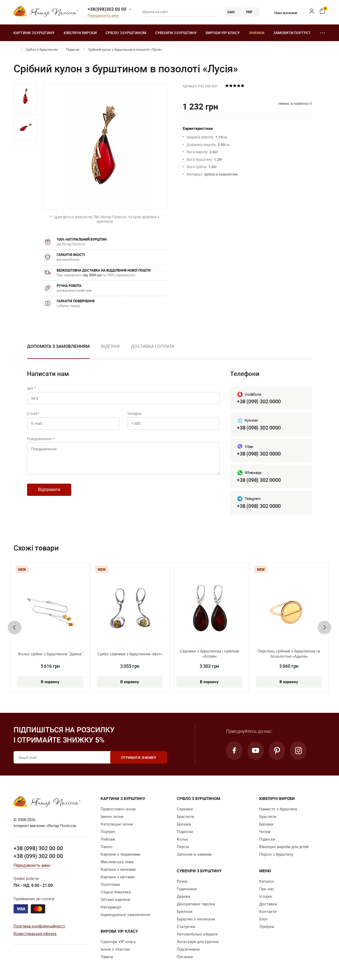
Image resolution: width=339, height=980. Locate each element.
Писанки (185, 957)
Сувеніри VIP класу (118, 942)
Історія (265, 896)
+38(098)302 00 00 (107, 9)
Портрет (108, 832)
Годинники (187, 889)
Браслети (185, 817)
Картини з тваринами (120, 854)
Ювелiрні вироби (80, 33)
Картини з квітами (118, 877)
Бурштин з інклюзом (196, 919)
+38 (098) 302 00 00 (38, 848)
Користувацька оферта (35, 933)
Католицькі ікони (117, 824)
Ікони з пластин (115, 949)
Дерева (184, 896)
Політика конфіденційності (39, 926)
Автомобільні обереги (197, 934)
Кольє (182, 839)
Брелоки (185, 912)
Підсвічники (188, 949)
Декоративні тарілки (196, 904)
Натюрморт (111, 907)
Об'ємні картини (115, 900)
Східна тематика (116, 892)
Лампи (107, 957)
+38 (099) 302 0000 (259, 401)
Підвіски (73, 49)
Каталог (267, 881)
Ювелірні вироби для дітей (284, 847)
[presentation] (15, 627)
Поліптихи (110, 885)
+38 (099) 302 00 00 (38, 856)
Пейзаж (108, 839)
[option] (25, 96)
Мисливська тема (117, 862)
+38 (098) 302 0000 (259, 428)
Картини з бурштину (34, 33)
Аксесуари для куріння (198, 942)
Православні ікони (118, 809)
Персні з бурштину (276, 854)
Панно (107, 847)
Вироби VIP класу (223, 33)
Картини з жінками (118, 869)
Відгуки (110, 346)
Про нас (267, 889)
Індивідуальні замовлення (125, 915)
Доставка (268, 904)
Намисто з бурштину (278, 809)
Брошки (184, 824)
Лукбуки (267, 927)
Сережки (185, 809)
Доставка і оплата (153, 346)
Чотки (265, 832)
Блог (263, 919)
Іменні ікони (112, 817)
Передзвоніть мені (103, 16)
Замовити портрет (292, 33)
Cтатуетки (186, 927)
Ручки (182, 881)
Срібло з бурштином (126, 33)
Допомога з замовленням (58, 346)
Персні (183, 847)
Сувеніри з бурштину (176, 33)
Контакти (268, 912)
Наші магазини (282, 13)
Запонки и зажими (194, 854)
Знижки (257, 33)
